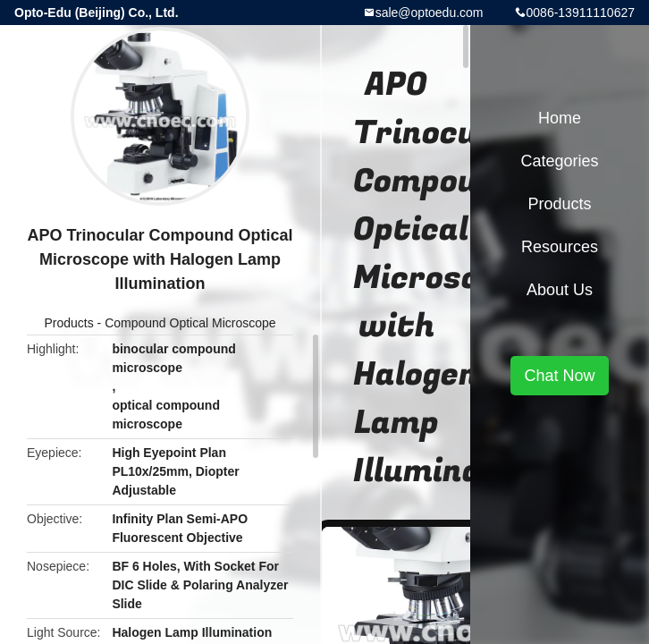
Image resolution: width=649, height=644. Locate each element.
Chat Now (559, 376)
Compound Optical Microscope (190, 323)
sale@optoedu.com (430, 13)
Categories (559, 161)
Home (560, 118)
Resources (560, 247)
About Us (560, 290)
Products (68, 323)
